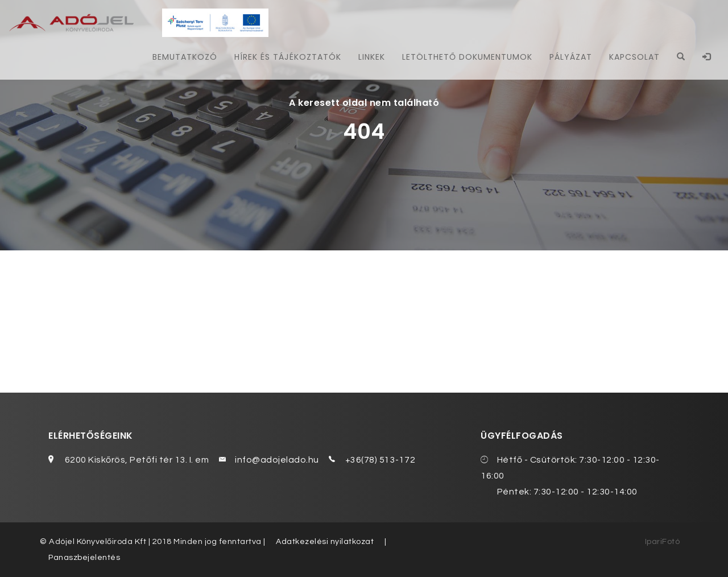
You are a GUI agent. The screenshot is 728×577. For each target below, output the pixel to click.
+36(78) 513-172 (380, 460)
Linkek (369, 57)
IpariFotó (663, 541)
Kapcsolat (634, 57)
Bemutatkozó (181, 57)
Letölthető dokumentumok (465, 57)
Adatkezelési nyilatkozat (325, 541)
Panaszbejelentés (84, 557)
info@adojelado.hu (277, 460)
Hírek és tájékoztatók (285, 57)
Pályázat (569, 57)
